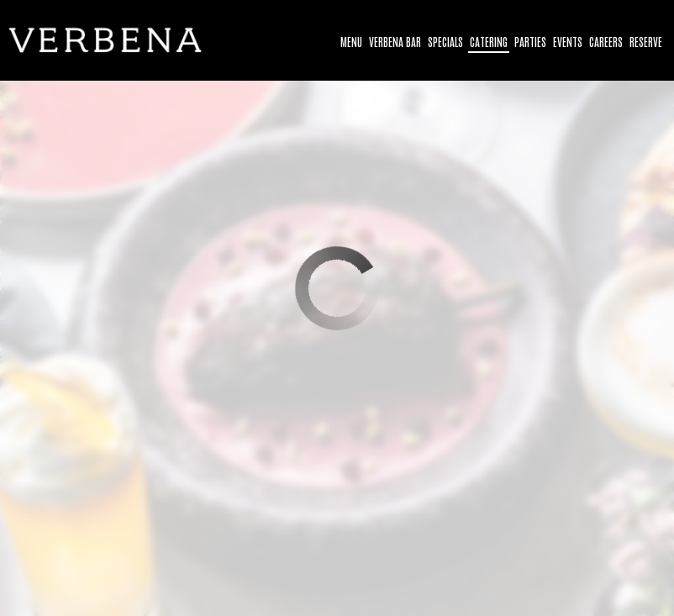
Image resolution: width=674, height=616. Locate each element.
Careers (606, 42)
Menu (351, 42)
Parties (530, 42)
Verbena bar (395, 42)
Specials (445, 42)
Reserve (646, 42)
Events (568, 42)
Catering (489, 42)
